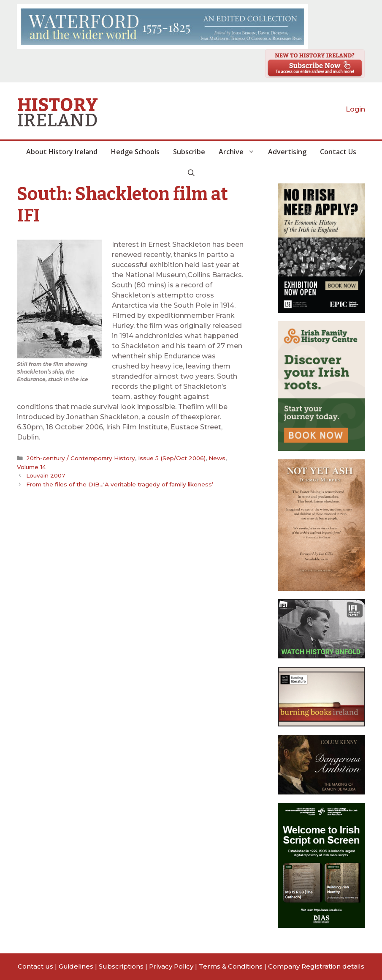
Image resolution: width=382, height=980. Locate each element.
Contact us (35, 966)
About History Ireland (62, 152)
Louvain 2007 (46, 475)
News (217, 458)
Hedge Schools (135, 152)
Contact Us (338, 152)
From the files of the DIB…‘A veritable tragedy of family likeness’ (120, 484)
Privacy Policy (171, 966)
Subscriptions (121, 966)
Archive (240, 152)
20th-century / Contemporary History (81, 458)
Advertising (287, 152)
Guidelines (76, 966)
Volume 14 (31, 467)
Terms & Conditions (231, 966)
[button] (191, 173)
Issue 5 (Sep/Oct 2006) (172, 458)
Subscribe (189, 152)
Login (355, 109)
